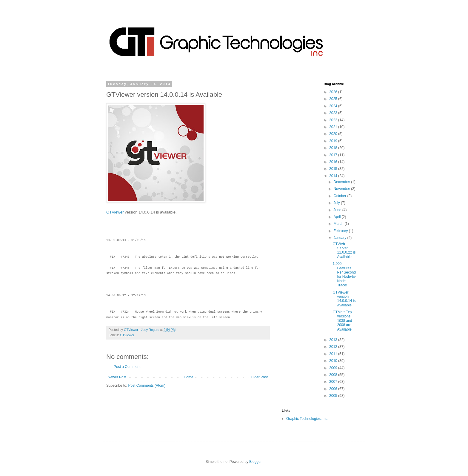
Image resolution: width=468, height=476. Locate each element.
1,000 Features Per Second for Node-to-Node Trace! (344, 274)
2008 (334, 375)
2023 (334, 113)
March (339, 224)
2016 (334, 162)
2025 (334, 99)
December (342, 182)
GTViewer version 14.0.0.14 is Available (344, 299)
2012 (334, 347)
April (337, 217)
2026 (334, 92)
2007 (334, 382)
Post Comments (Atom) (147, 386)
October (340, 196)
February (341, 231)
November (342, 189)
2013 (334, 340)
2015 (334, 169)
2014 (334, 176)
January (340, 238)
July (337, 203)
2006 (334, 389)
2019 (334, 141)
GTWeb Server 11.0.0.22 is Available (344, 250)
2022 (334, 120)
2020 (334, 134)
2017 (334, 155)
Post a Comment (127, 367)
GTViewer (115, 212)
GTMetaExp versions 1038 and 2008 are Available (342, 321)
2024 (334, 106)
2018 (334, 148)
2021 (334, 127)
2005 (334, 396)
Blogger (255, 462)
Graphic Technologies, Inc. (307, 419)
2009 (334, 368)
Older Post (259, 377)
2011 (334, 354)
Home (189, 377)
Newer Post (117, 377)
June (338, 210)
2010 (334, 361)
